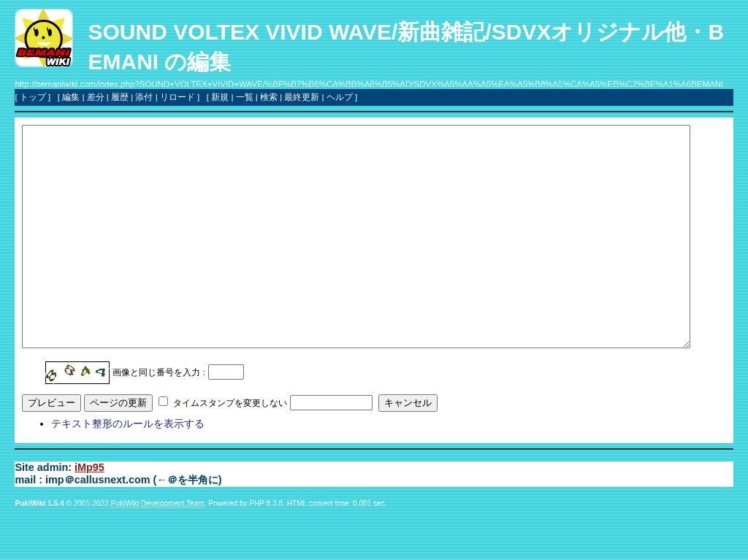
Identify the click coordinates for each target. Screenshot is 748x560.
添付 (144, 97)
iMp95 (89, 511)
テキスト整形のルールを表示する (128, 467)
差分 (96, 97)
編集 (71, 97)
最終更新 (302, 97)
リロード (178, 97)
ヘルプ (340, 97)
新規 (220, 97)
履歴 (120, 97)
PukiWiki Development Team (158, 547)
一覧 (245, 97)
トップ (33, 97)
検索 (269, 97)
